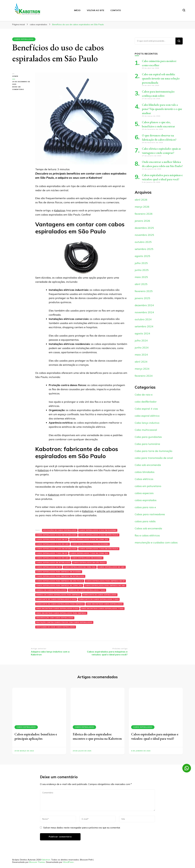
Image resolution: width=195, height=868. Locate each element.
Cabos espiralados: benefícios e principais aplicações (36, 736)
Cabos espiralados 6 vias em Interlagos (56, 535)
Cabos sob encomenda (148, 528)
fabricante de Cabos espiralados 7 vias (99, 599)
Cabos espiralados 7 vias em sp (52, 553)
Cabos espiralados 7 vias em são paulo (99, 549)
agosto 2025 (142, 256)
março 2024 (142, 369)
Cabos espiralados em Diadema (87, 558)
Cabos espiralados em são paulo (89, 562)
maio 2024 (141, 355)
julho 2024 (141, 340)
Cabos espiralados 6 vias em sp (52, 539)
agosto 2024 (142, 333)
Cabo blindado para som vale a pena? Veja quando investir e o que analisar (162, 109)
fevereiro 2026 (144, 214)
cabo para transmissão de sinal (154, 458)
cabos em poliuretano (148, 486)
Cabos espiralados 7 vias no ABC (53, 558)
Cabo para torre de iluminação (154, 451)
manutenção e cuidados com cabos (156, 542)
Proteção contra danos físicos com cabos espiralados (64, 622)
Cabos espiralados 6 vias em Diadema (98, 530)
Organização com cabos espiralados (55, 618)
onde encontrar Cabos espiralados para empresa (61, 613)
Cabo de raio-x (144, 395)
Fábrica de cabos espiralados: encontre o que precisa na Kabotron (97, 736)
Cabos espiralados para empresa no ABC (105, 586)
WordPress (68, 862)
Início (77, 10)
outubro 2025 (143, 242)
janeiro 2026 (142, 221)
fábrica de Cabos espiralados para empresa (58, 595)
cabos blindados (145, 472)
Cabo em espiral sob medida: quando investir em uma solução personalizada (161, 78)
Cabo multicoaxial (146, 430)
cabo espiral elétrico (147, 416)
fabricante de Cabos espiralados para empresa (60, 604)
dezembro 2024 (144, 305)
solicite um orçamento (110, 511)
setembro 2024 (144, 326)
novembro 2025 (144, 235)
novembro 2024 (144, 312)
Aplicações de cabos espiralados (60, 530)
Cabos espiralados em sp (49, 567)
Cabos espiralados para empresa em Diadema (59, 572)
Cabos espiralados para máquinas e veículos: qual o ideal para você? (155, 736)
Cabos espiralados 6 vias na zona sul (89, 539)
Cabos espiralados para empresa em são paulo (60, 581)
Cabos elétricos (144, 479)
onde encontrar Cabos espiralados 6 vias (57, 609)
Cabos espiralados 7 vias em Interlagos (56, 549)
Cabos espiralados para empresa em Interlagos (60, 576)
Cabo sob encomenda (148, 465)
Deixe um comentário (22, 88)
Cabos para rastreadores (150, 514)
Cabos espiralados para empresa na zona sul (59, 586)
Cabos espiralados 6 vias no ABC (53, 544)
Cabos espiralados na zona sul (80, 567)
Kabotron (60, 210)
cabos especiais (144, 493)
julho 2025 (141, 263)
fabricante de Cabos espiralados (100, 595)
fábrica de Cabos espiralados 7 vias (87, 590)
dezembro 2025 (144, 228)
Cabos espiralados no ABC (112, 567)
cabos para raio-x (145, 507)
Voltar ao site (95, 10)
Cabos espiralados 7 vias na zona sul (89, 553)
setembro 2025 (144, 249)
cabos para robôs (145, 521)
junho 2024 (142, 348)
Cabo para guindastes (148, 437)
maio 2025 (141, 277)
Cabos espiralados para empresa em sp (105, 581)
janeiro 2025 (142, 298)
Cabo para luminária (147, 444)
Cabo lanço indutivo (147, 423)
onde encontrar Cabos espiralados (105, 604)
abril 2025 (141, 284)
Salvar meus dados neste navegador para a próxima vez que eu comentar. (82, 828)
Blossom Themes (37, 862)
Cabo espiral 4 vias (146, 409)
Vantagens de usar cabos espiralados (56, 627)
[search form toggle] (184, 10)
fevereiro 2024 (144, 376)
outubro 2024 (143, 319)
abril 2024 (141, 362)
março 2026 (142, 207)
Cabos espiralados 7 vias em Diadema (90, 544)
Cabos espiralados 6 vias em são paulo (99, 535)
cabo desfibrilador (146, 402)
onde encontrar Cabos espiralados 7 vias (102, 609)
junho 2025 (142, 270)
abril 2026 (141, 200)
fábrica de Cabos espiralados (51, 590)
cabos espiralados (24, 39)
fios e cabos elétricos (147, 535)
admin (15, 76)
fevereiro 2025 (144, 291)
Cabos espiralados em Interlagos (53, 562)
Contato (116, 10)
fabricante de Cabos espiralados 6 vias (56, 599)
